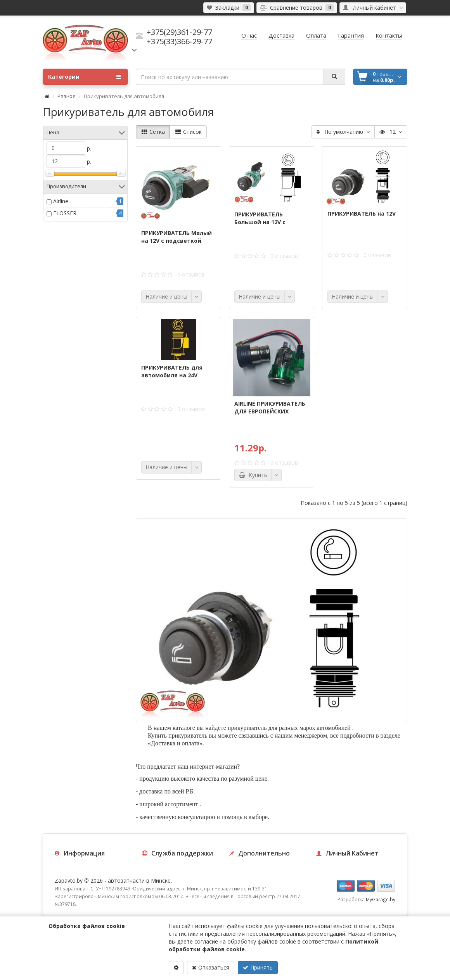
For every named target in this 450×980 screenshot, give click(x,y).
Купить (253, 475)
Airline (61, 201)
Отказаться (211, 967)
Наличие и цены (166, 296)
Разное (67, 96)
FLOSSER (65, 213)
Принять (258, 967)
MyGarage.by (381, 899)
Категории (85, 77)
